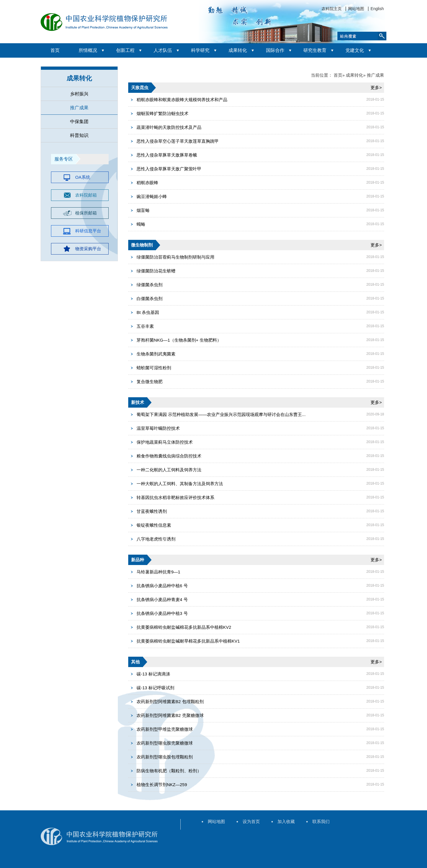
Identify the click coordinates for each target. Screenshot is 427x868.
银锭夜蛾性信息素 (154, 525)
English (377, 9)
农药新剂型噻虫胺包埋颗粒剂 (165, 757)
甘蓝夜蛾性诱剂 (152, 511)
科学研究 (200, 50)
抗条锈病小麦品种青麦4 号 (162, 599)
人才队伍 (163, 50)
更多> (376, 87)
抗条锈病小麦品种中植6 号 (162, 586)
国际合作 (275, 50)
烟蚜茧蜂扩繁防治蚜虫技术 (163, 113)
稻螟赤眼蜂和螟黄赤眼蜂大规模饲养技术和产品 (182, 100)
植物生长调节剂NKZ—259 (162, 785)
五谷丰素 (145, 326)
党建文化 (355, 50)
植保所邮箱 (86, 213)
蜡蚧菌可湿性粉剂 (154, 368)
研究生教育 (315, 50)
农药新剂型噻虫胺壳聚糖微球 (165, 743)
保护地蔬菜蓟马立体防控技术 (165, 442)
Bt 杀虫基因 (148, 312)
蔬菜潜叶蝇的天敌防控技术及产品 (169, 127)
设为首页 (251, 821)
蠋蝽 (141, 224)
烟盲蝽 (143, 210)
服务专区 (64, 159)
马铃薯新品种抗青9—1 (158, 572)
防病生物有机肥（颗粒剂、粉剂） (169, 771)
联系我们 (321, 821)
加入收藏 (286, 821)
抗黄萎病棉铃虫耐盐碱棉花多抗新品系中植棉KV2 (184, 627)
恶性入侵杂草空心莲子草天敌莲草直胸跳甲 (178, 141)
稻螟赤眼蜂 (147, 183)
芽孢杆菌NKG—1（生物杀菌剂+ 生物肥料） (179, 340)
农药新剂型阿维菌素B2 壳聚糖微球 (170, 715)
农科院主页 (332, 9)
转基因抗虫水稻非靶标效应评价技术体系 (175, 497)
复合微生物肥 (150, 382)
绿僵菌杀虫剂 (150, 285)
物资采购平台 (88, 249)
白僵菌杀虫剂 (150, 299)
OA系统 (83, 177)
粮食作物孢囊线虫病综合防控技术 (169, 456)
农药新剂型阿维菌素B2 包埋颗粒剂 (170, 702)
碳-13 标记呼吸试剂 (155, 688)
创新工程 (125, 50)
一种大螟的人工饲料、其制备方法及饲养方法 (180, 484)
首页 (55, 50)
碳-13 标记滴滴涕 (153, 674)
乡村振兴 (79, 94)
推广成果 (79, 108)
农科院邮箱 (86, 195)
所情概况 (88, 50)
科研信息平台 (88, 231)
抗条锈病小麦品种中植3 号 (162, 613)
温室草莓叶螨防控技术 (158, 428)
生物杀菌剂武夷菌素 (156, 354)
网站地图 (356, 9)
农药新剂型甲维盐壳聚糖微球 (165, 729)
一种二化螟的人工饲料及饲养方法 (169, 470)
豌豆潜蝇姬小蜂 (152, 196)
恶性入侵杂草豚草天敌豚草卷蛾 (167, 155)
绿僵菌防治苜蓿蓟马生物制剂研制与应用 (175, 257)
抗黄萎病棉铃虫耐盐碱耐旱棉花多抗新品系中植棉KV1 (188, 641)
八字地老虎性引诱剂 (156, 539)
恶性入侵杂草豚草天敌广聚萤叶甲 (169, 169)
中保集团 (79, 122)
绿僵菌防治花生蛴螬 (156, 271)
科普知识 (79, 135)
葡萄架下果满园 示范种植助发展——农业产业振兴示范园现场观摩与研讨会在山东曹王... (221, 414)
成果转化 (238, 50)
